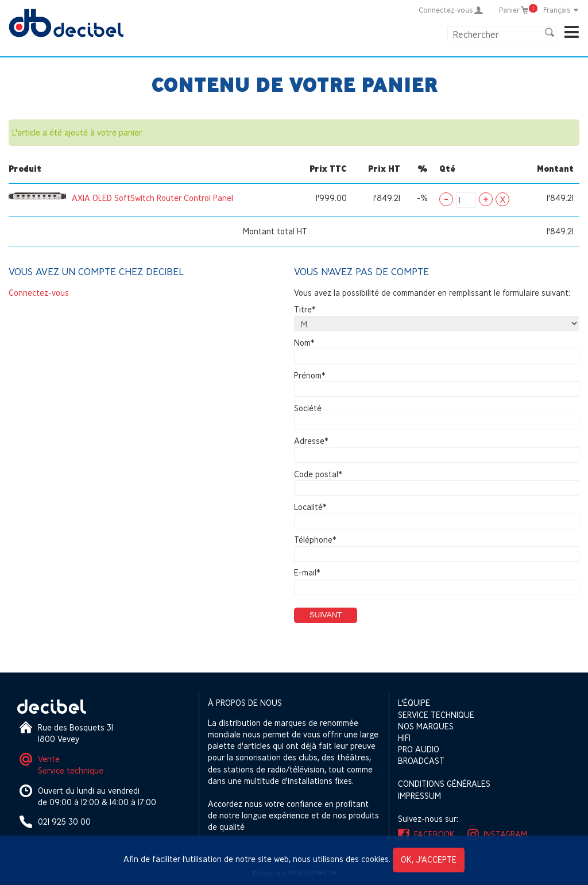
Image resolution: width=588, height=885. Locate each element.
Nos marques (426, 726)
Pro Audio (419, 749)
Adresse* (311, 441)
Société (308, 408)
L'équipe (414, 703)
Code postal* (318, 474)
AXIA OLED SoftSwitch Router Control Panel (152, 198)
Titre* (305, 310)
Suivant (326, 615)
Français (561, 10)
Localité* (310, 507)
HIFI (404, 738)
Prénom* (310, 375)
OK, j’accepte (429, 859)
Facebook (434, 834)
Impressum (419, 796)
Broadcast (421, 761)
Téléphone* (315, 540)
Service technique (71, 770)
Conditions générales (444, 784)
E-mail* (307, 573)
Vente (49, 759)
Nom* (304, 343)
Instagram (505, 834)
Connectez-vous (39, 293)
